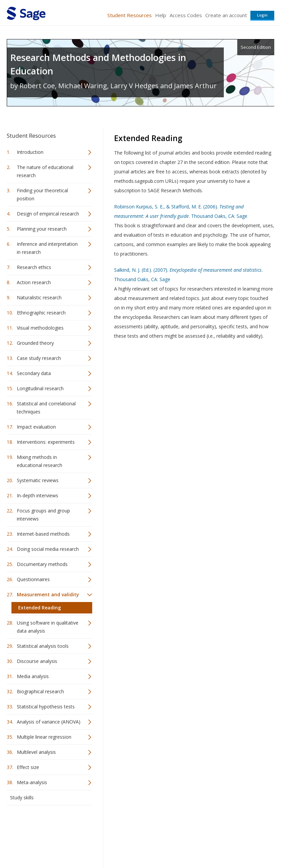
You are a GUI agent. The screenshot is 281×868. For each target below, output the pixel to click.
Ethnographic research (41, 313)
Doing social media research (48, 549)
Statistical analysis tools (43, 646)
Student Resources (130, 15)
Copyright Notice (192, 843)
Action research (34, 282)
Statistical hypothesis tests (46, 707)
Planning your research (42, 229)
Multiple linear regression (44, 737)
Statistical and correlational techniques (46, 408)
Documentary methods (42, 564)
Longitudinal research (40, 388)
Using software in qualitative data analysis (48, 627)
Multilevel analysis (36, 752)
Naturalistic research (39, 297)
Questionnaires (33, 579)
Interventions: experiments (46, 442)
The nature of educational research (45, 171)
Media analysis (33, 676)
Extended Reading (40, 608)
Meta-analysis (32, 782)
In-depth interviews (38, 495)
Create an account (226, 15)
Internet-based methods (43, 534)
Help (161, 15)
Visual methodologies (40, 328)
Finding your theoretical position (42, 194)
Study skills (22, 797)
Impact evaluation (36, 427)
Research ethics (34, 267)
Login (262, 15)
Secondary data (34, 373)
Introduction (30, 152)
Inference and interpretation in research (47, 248)
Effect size (28, 767)
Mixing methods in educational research (40, 461)
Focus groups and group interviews (43, 515)
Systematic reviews (38, 480)
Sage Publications (45, 827)
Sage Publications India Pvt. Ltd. (104, 827)
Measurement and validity (48, 594)
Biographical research (40, 691)
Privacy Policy (230, 843)
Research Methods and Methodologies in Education (98, 64)
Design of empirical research (48, 214)
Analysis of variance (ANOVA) (49, 722)
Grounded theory (35, 343)
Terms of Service (151, 843)
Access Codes (186, 15)
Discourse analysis (37, 661)
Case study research (39, 358)
